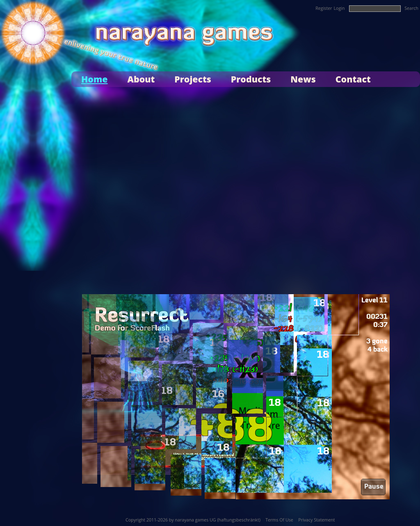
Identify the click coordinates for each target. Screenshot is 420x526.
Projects (193, 79)
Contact (353, 79)
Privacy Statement (316, 520)
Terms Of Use (279, 520)
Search (411, 8)
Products (251, 79)
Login (339, 8)
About (141, 79)
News (303, 79)
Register (324, 8)
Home (94, 79)
